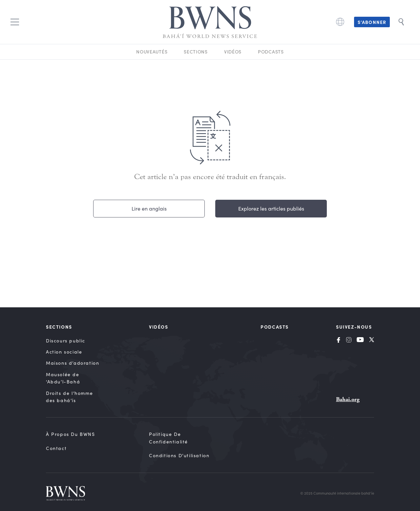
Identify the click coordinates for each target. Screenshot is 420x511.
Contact (56, 448)
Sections (196, 52)
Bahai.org (348, 399)
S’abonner (372, 22)
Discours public (66, 341)
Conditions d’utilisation (179, 455)
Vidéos (233, 52)
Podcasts (271, 52)
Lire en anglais (149, 208)
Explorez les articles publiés (271, 208)
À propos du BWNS (71, 434)
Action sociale (64, 352)
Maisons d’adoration (73, 363)
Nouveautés (152, 52)
